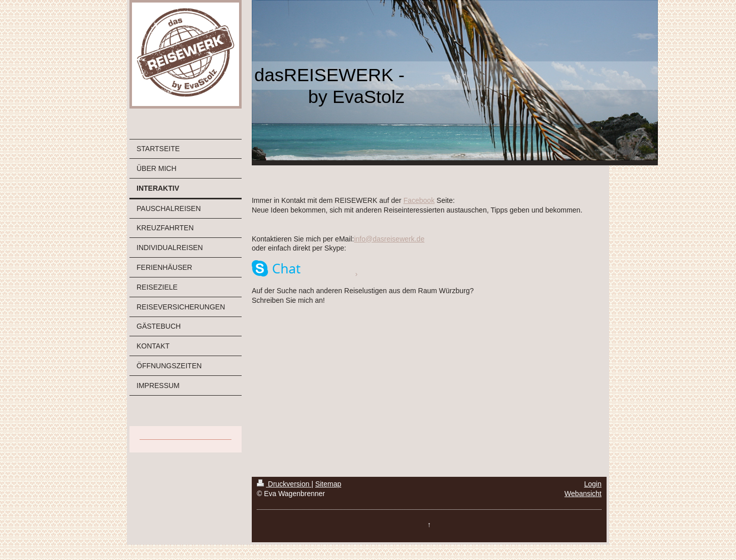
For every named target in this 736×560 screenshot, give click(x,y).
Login (593, 484)
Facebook (419, 200)
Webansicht (583, 494)
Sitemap (328, 484)
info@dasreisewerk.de (389, 239)
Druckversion (284, 484)
